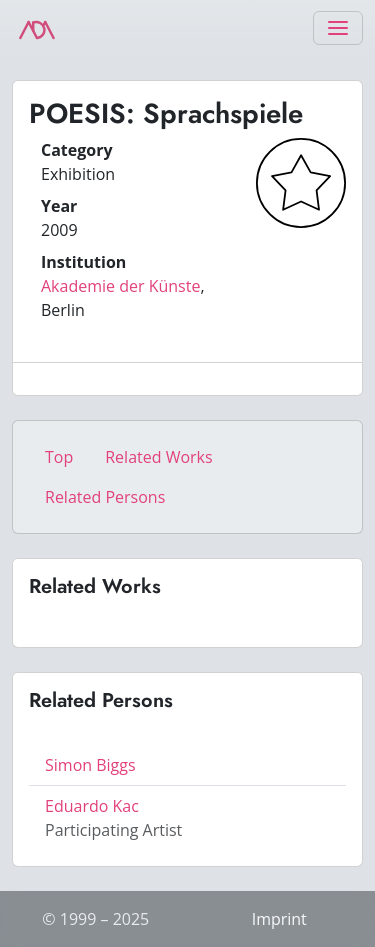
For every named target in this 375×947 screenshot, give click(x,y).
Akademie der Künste (120, 286)
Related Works (158, 457)
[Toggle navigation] (338, 28)
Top (59, 457)
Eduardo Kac (92, 806)
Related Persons (105, 497)
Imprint (279, 919)
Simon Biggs (90, 765)
